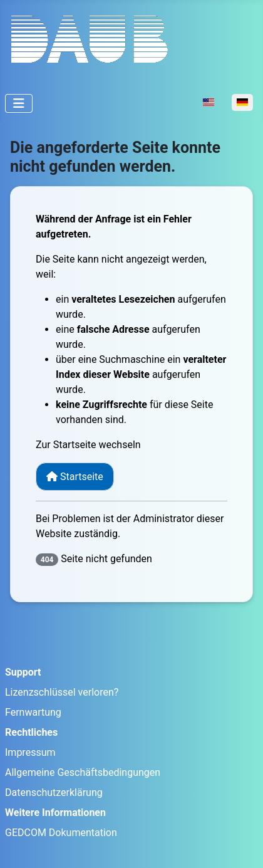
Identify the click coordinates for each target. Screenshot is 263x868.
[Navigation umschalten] (19, 103)
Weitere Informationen (55, 813)
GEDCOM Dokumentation (61, 833)
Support (23, 672)
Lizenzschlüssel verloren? (62, 692)
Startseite (75, 477)
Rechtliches (31, 732)
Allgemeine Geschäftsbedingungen (83, 772)
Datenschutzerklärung (54, 792)
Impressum (30, 752)
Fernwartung (33, 712)
